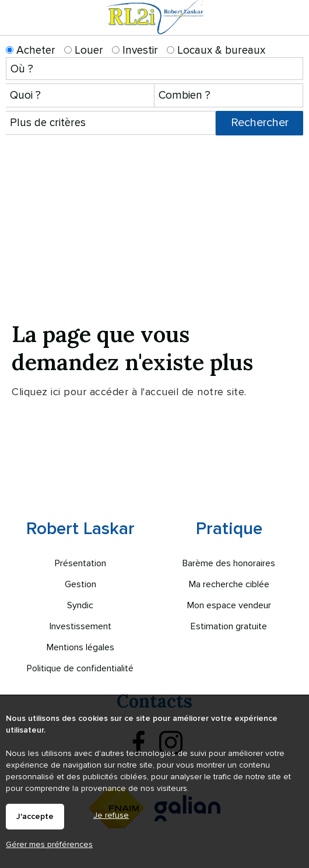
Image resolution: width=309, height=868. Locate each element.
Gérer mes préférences (49, 844)
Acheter (31, 50)
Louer (84, 50)
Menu (293, 28)
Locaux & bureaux (216, 50)
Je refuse (111, 815)
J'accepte (35, 817)
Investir (135, 50)
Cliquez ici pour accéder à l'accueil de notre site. (129, 392)
